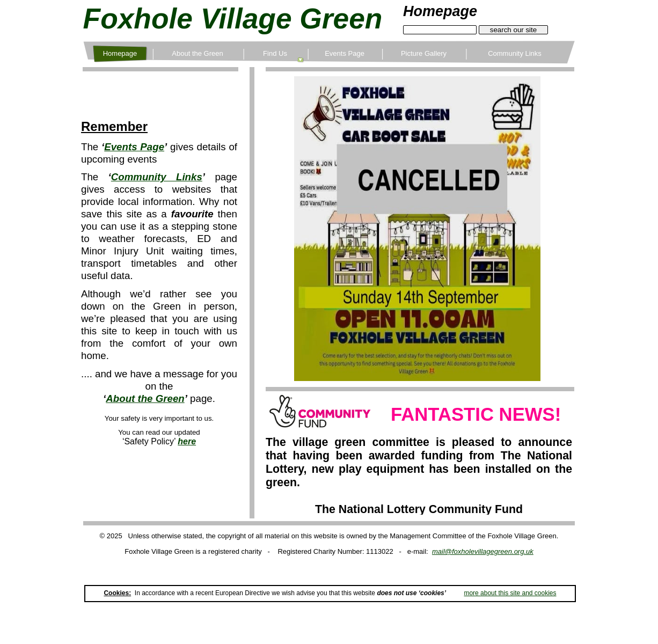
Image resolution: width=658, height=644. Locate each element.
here (187, 441)
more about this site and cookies (510, 593)
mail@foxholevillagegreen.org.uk (483, 551)
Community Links (157, 177)
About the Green (145, 398)
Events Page (134, 147)
